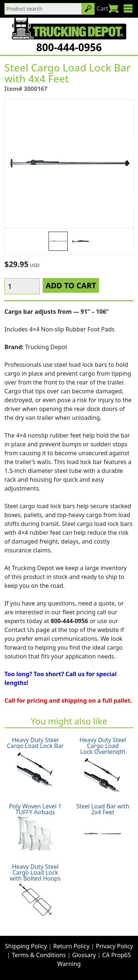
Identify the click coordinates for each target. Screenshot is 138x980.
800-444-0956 (69, 47)
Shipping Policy (26, 946)
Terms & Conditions (39, 955)
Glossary (84, 955)
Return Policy (72, 946)
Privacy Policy (115, 946)
